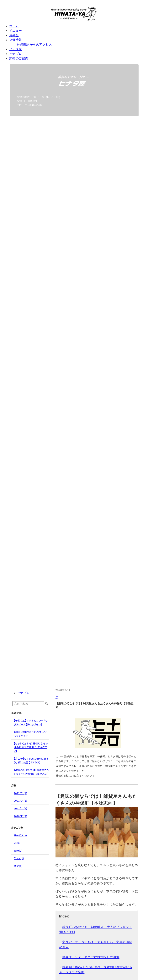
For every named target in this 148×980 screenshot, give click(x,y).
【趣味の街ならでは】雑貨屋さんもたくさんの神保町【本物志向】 (32, 772)
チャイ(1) (19, 858)
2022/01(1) (21, 793)
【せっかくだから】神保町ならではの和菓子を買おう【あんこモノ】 (31, 747)
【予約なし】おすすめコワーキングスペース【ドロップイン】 (31, 722)
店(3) (17, 843)
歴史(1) (18, 866)
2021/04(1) (21, 801)
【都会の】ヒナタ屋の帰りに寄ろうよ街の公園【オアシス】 (31, 760)
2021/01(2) (21, 808)
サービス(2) (20, 835)
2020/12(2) (21, 816)
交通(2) (18, 851)
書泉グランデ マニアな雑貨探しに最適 (91, 957)
